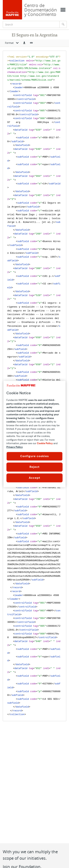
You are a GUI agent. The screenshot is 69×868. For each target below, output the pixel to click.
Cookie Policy (45, 443)
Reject (34, 467)
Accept (35, 478)
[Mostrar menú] (63, 10)
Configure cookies (35, 456)
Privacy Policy (15, 447)
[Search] (31, 24)
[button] (24, 43)
